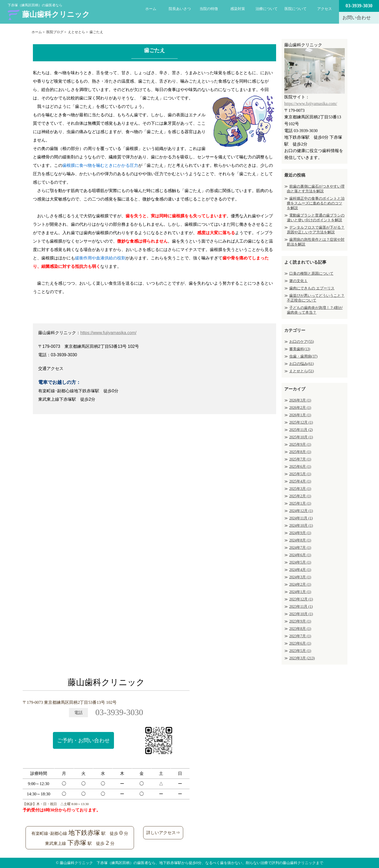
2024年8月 (300, 540)
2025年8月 (300, 452)
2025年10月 (301, 437)
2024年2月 (300, 584)
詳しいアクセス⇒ (163, 833)
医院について (296, 9)
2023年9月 (300, 621)
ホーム (151, 9)
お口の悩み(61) (301, 364)
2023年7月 (300, 636)
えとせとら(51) (301, 371)
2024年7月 (300, 548)
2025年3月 (300, 489)
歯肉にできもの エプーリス (312, 288)
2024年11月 (301, 518)
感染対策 (238, 9)
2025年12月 (301, 422)
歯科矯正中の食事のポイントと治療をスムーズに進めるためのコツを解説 (316, 203)
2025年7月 (300, 459)
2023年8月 (300, 629)
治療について (267, 9)
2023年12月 (301, 599)
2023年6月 (300, 643)
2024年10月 (301, 526)
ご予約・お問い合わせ (83, 740)
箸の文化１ (298, 281)
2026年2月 (300, 408)
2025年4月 (300, 481)
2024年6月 (300, 555)
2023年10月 (301, 614)
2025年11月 (301, 430)
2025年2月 (300, 496)
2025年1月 (300, 503)
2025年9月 (300, 445)
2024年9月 (300, 533)
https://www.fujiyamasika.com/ (108, 333)
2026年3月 (300, 400)
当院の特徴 (209, 9)
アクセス (325, 9)
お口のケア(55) (301, 342)
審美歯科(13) (300, 349)
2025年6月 (300, 467)
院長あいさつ (180, 9)
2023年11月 (301, 607)
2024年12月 (301, 511)
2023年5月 (300, 651)
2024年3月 (300, 577)
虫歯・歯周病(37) (303, 356)
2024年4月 (300, 570)
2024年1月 (300, 592)
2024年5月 (300, 562)
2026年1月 (300, 415)
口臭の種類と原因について (311, 274)
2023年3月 (302, 658)
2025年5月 (300, 474)
